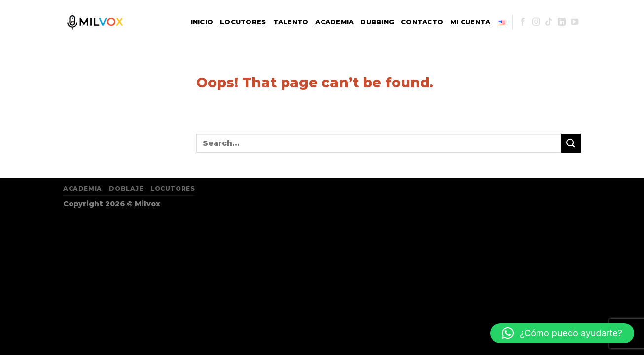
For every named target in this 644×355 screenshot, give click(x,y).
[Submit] (571, 143)
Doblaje (126, 189)
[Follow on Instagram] (536, 22)
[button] (562, 333)
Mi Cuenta (470, 22)
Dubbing (377, 22)
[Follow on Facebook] (523, 22)
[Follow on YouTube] (574, 22)
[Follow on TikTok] (549, 22)
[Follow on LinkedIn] (562, 22)
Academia (334, 22)
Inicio (202, 22)
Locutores (243, 22)
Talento (291, 22)
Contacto (422, 22)
